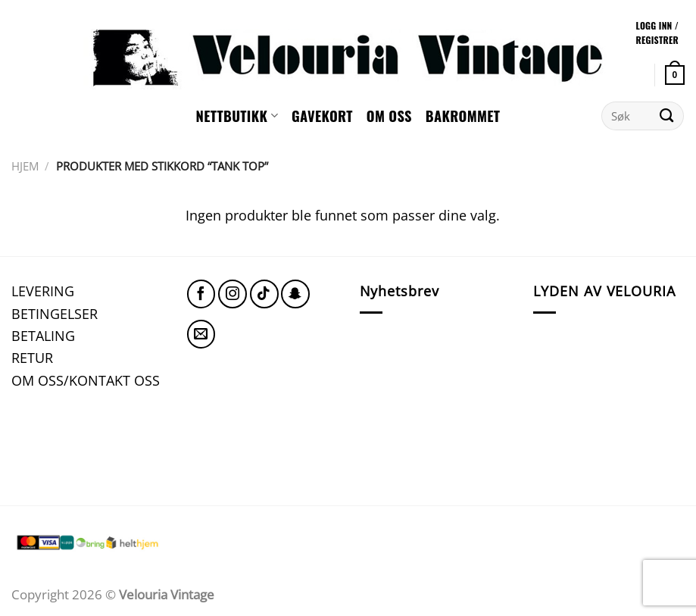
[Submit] (667, 116)
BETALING (43, 335)
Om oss (389, 116)
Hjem (25, 166)
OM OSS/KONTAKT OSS (86, 380)
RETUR (32, 357)
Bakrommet (463, 116)
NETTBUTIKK (237, 116)
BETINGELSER (55, 313)
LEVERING (43, 291)
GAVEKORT (322, 116)
